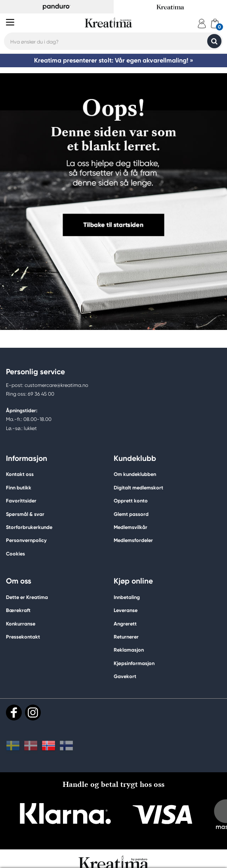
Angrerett (125, 624)
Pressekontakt (23, 637)
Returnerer (126, 637)
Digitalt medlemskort (138, 488)
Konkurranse (21, 624)
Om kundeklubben (135, 474)
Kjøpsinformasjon (134, 663)
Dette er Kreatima (27, 597)
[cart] (215, 24)
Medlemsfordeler (133, 540)
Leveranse (126, 610)
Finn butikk (19, 488)
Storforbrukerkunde (29, 527)
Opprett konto (131, 501)
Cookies (15, 554)
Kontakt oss (20, 474)
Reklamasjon (129, 650)
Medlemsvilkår (131, 527)
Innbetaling (127, 597)
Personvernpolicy (26, 540)
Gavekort (125, 676)
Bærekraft (18, 610)
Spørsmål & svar (25, 514)
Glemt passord (131, 514)
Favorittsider (21, 501)
